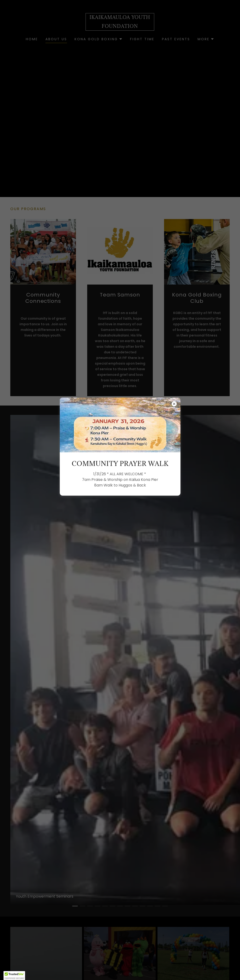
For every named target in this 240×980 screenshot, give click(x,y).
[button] (14, 976)
